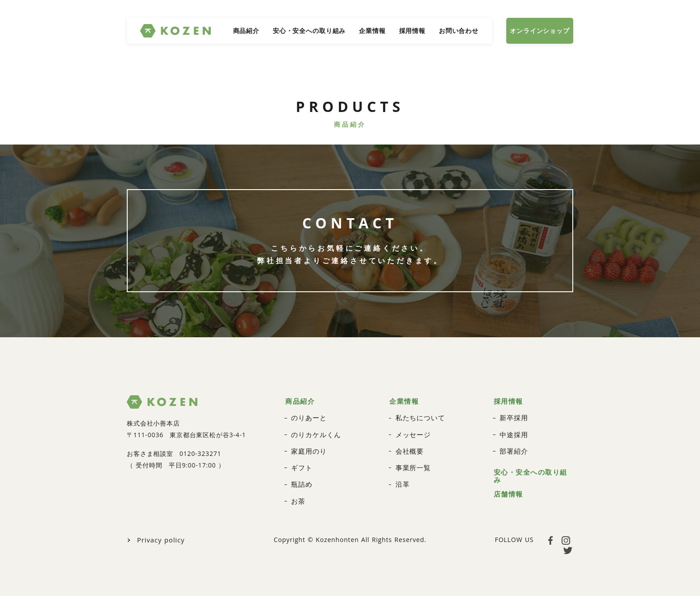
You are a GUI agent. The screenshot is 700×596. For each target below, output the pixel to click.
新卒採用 (513, 414)
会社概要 (409, 446)
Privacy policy (159, 533)
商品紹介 (246, 31)
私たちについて (419, 414)
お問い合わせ (459, 31)
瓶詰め (301, 478)
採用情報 (412, 31)
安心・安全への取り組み (309, 31)
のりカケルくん (314, 430)
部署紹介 (513, 446)
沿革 (402, 478)
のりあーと (308, 414)
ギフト (301, 462)
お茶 (298, 495)
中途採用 (513, 430)
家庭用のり (308, 446)
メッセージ (412, 430)
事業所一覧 (412, 462)
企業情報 (372, 31)
